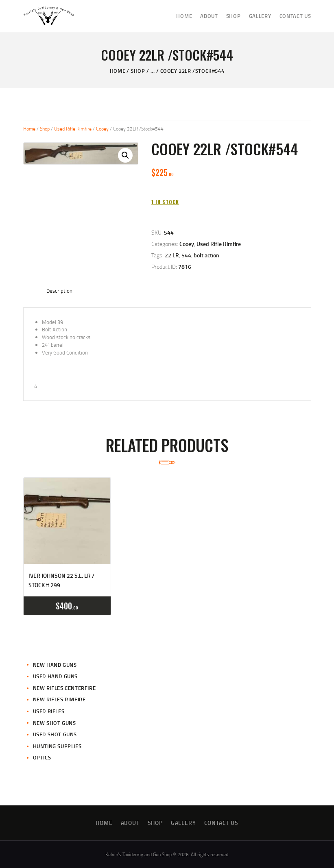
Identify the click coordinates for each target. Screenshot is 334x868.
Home (118, 71)
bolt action (206, 255)
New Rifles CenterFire (64, 688)
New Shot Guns (55, 723)
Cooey (102, 129)
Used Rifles (49, 711)
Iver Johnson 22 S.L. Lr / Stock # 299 (61, 580)
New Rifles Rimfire (59, 699)
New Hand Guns (55, 665)
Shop (138, 71)
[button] (125, 155)
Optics (42, 757)
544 (186, 255)
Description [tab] (59, 291)
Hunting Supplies (57, 746)
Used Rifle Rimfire (73, 129)
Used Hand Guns (55, 676)
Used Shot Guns (55, 734)
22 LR (172, 255)
